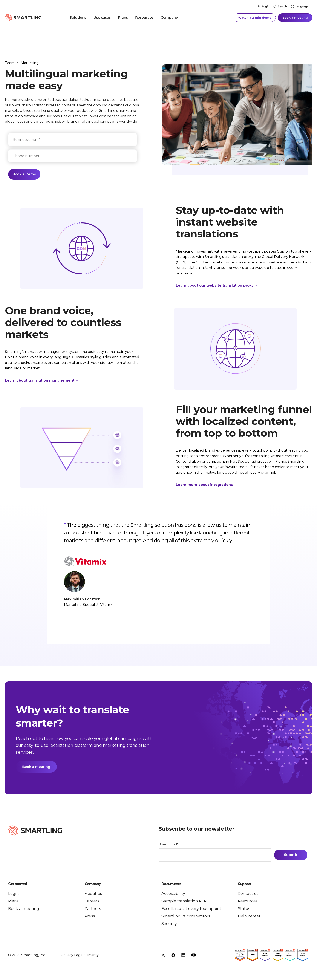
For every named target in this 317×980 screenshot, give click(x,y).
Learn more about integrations (205, 485)
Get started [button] (18, 884)
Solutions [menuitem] (78, 17)
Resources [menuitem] (144, 17)
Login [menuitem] (14, 894)
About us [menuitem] (93, 894)
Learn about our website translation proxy (215, 286)
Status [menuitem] (244, 909)
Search (282, 6)
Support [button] (245, 884)
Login (266, 6)
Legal (79, 956)
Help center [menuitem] (249, 917)
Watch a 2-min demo (255, 17)
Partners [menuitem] (93, 909)
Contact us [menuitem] (248, 894)
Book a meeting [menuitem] (24, 909)
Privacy (67, 956)
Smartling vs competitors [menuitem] (186, 917)
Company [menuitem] (169, 17)
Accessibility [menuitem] (173, 894)
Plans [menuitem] (123, 17)
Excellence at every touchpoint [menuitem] (191, 909)
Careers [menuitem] (92, 902)
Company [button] (93, 884)
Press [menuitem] (90, 917)
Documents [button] (171, 884)
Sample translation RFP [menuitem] (184, 902)
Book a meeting (295, 17)
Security (92, 956)
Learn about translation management (40, 381)
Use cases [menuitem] (102, 17)
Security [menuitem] (169, 924)
